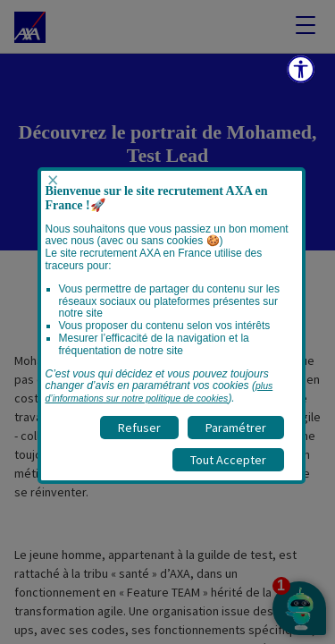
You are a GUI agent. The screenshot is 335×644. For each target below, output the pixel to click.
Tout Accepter (228, 460)
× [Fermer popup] (53, 180)
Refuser (139, 428)
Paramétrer (236, 428)
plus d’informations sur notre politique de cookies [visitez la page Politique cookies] (159, 392)
